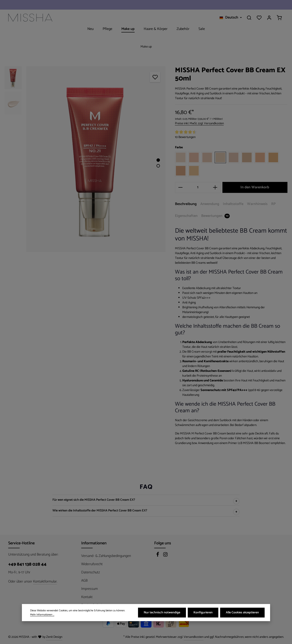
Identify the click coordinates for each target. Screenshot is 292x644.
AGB (84, 581)
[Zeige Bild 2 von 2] (158, 166)
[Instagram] (165, 556)
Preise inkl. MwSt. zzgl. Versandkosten (199, 124)
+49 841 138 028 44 (27, 564)
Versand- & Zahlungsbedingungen (106, 556)
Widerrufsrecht (92, 564)
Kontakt (87, 597)
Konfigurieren (203, 613)
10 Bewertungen (185, 137)
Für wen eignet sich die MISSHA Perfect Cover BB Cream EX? (94, 500)
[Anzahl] (198, 187)
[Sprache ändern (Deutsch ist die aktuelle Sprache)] (231, 18)
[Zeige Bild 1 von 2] (158, 160)
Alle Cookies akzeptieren (242, 613)
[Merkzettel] (259, 18)
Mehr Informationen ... (42, 615)
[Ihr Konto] (269, 18)
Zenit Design (54, 637)
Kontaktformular (45, 582)
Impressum (90, 589)
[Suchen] (249, 18)
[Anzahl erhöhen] (215, 187)
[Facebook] (158, 556)
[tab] (186, 204)
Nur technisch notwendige (162, 613)
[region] (85, 159)
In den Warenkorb (255, 187)
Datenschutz (91, 572)
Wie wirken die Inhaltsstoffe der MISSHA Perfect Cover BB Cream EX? (100, 511)
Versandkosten (194, 637)
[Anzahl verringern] (180, 187)
